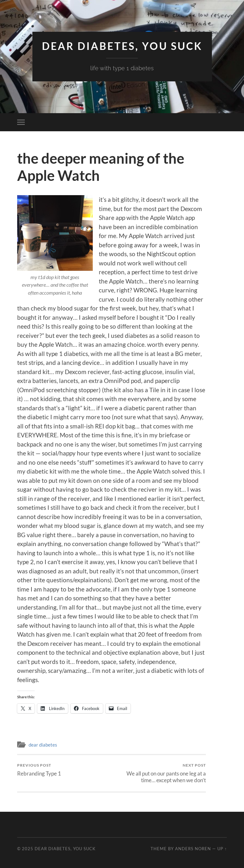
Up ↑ (222, 849)
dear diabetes (43, 745)
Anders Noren (193, 849)
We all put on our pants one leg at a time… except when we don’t (160, 773)
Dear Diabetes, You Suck (122, 46)
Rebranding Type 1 (39, 770)
